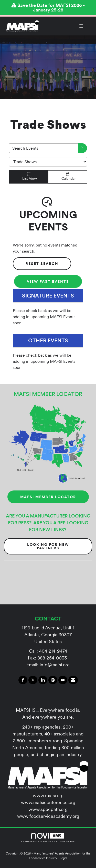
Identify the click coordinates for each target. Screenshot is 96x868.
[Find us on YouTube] (63, 680)
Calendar (68, 177)
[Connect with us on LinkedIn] (43, 680)
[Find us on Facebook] (23, 680)
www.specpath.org (48, 809)
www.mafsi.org (48, 795)
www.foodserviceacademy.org (48, 816)
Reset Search (42, 264)
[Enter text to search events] (44, 148)
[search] (83, 148)
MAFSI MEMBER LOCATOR (48, 497)
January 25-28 (48, 10)
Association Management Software (48, 838)
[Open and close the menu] (63, 26)
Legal (63, 858)
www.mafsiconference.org (48, 802)
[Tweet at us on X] (33, 680)
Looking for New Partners (48, 546)
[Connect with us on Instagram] (53, 680)
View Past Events (48, 281)
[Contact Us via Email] (73, 680)
